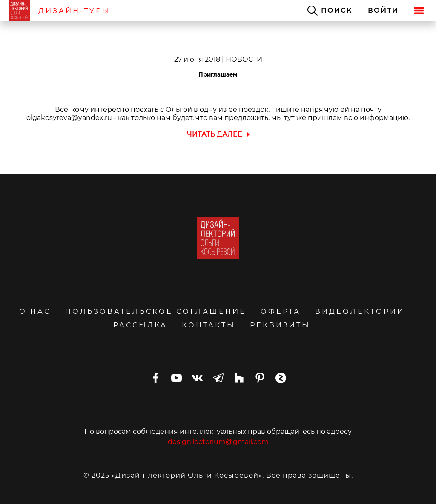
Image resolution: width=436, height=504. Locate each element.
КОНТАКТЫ (209, 325)
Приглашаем (218, 74)
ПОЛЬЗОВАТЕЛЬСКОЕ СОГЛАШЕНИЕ (156, 312)
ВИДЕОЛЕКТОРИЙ (360, 312)
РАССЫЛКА (140, 325)
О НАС (35, 312)
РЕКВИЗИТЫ (280, 325)
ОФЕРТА (281, 312)
